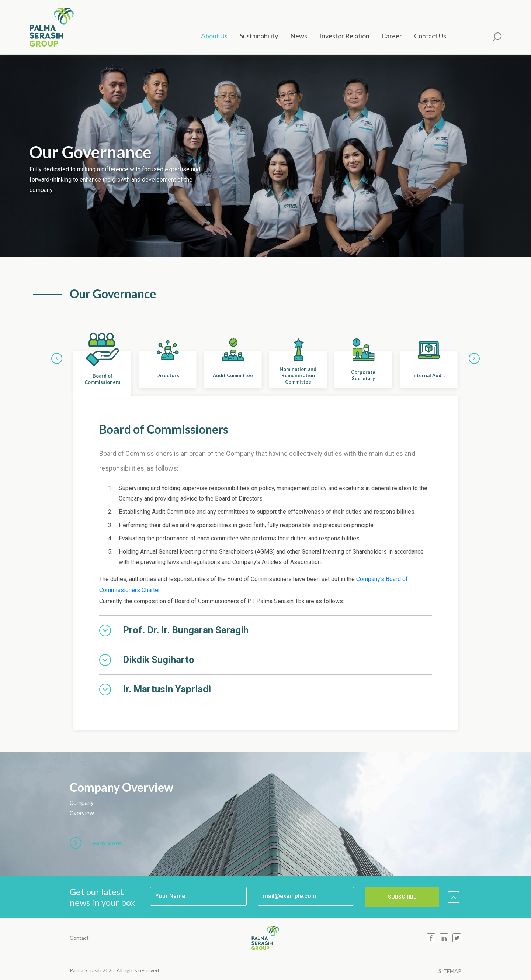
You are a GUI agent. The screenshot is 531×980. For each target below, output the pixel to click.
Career (392, 36)
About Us (214, 36)
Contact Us (430, 36)
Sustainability (259, 36)
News (299, 36)
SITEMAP (450, 971)
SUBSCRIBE (402, 897)
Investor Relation (344, 36)
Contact (79, 938)
